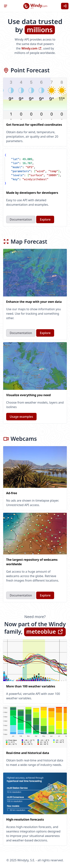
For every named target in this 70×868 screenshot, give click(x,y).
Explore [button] (45, 219)
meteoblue (45, 632)
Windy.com (32, 48)
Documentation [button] (21, 219)
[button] (6, 6)
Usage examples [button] (21, 417)
